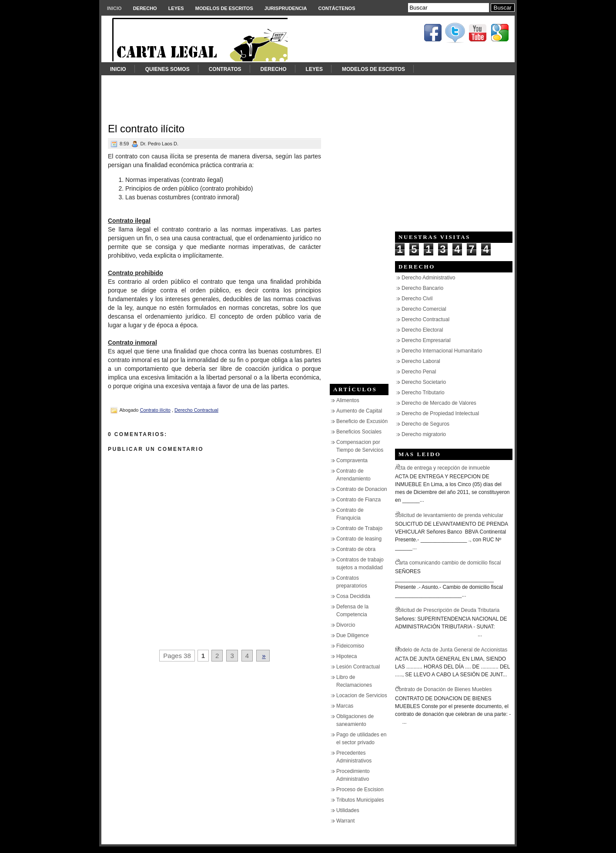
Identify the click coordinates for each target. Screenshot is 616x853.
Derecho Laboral (421, 361)
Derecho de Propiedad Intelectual (440, 413)
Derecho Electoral (422, 330)
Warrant (345, 821)
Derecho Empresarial (426, 340)
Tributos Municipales (360, 800)
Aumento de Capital (359, 411)
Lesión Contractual (358, 667)
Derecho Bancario (422, 288)
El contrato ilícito (146, 129)
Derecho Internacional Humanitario (442, 351)
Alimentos (348, 400)
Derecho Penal (419, 372)
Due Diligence (353, 635)
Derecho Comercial (424, 309)
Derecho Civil (417, 299)
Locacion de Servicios (362, 695)
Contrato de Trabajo (359, 528)
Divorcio (346, 625)
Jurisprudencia (286, 8)
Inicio (114, 8)
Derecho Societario (424, 382)
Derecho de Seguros (425, 424)
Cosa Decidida (353, 596)
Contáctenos (337, 8)
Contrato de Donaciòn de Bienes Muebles (443, 689)
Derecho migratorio (424, 434)
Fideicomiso (350, 646)
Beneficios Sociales (359, 432)
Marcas (345, 706)
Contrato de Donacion (362, 489)
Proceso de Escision (360, 789)
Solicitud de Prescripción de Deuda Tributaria (447, 610)
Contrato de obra (356, 549)
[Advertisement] (308, 95)
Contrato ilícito (155, 410)
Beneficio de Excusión (362, 421)
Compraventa (352, 460)
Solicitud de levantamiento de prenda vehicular (449, 515)
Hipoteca (346, 656)
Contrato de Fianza (358, 500)
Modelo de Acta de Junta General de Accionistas (451, 650)
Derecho (145, 8)
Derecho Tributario (423, 393)
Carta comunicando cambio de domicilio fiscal (448, 563)
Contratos (225, 69)
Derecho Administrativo (428, 278)
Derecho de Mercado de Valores (439, 403)
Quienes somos (167, 69)
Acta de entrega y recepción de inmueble (442, 468)
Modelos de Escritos (224, 8)
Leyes (176, 8)
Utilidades (348, 810)
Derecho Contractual (196, 410)
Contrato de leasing (359, 539)
